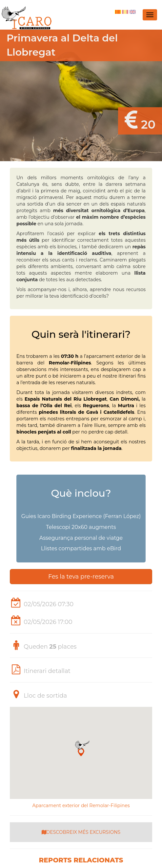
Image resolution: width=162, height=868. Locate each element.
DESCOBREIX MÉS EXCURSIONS (81, 832)
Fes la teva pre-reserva (81, 577)
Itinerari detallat (47, 671)
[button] (81, 748)
